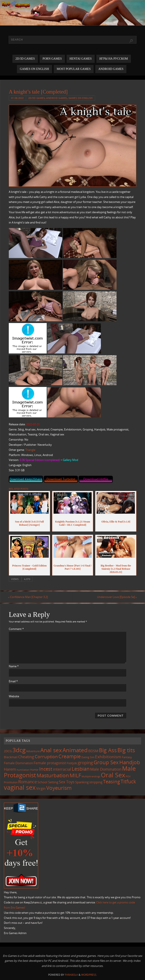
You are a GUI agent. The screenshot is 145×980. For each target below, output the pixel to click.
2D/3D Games (37, 98)
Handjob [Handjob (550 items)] (130, 762)
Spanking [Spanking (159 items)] (82, 782)
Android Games (57, 98)
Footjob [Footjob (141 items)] (72, 763)
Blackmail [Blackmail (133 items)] (11, 757)
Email (13, 681)
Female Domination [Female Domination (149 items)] (18, 763)
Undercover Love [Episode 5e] (116, 597)
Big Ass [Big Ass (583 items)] (108, 750)
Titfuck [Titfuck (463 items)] (128, 781)
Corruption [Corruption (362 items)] (46, 756)
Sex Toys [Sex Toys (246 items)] (67, 782)
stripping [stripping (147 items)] (96, 782)
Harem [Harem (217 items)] (10, 769)
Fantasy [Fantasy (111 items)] (127, 757)
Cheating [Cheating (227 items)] (26, 757)
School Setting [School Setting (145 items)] (48, 782)
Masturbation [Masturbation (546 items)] (53, 775)
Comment (16, 629)
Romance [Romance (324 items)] (28, 782)
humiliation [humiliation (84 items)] (23, 770)
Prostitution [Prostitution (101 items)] (11, 782)
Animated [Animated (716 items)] (75, 750)
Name (14, 666)
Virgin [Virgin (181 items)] (41, 788)
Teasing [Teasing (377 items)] (111, 781)
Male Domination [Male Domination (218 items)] (106, 769)
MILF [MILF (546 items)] (75, 775)
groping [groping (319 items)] (85, 763)
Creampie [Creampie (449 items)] (70, 756)
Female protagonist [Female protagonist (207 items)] (50, 763)
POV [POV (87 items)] (128, 776)
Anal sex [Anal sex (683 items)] (51, 750)
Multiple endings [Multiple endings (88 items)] (91, 776)
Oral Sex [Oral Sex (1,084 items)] (113, 775)
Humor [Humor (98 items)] (34, 770)
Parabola (71, 975)
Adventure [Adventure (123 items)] (33, 751)
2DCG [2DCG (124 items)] (8, 751)
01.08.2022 (17, 98)
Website (14, 696)
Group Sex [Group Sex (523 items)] (106, 762)
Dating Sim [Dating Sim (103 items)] (88, 757)
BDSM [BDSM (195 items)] (93, 751)
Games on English (81, 98)
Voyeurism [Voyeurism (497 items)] (59, 788)
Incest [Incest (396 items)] (46, 769)
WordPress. (89, 975)
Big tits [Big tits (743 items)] (126, 750)
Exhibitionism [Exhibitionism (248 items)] (108, 757)
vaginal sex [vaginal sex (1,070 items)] (20, 787)
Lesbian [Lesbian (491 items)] (81, 769)
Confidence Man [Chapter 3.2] (29, 597)
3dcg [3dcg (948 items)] (19, 750)
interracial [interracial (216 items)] (62, 769)
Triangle (30, 450)
